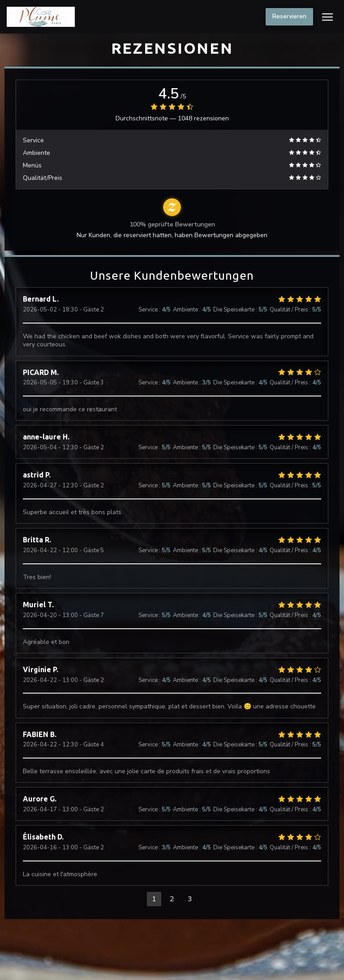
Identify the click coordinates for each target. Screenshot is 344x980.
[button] (327, 17)
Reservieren (289, 16)
